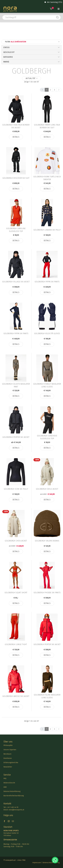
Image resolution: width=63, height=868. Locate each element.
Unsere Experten (10, 750)
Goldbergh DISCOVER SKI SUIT (16, 178)
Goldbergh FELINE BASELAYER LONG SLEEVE (47, 696)
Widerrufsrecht (9, 783)
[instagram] (9, 821)
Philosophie (8, 745)
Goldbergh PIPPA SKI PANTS (47, 282)
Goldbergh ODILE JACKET (47, 489)
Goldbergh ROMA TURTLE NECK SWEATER (47, 178)
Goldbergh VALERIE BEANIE (47, 541)
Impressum (37, 863)
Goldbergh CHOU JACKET (16, 541)
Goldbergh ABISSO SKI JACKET (16, 696)
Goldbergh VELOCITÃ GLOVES (47, 334)
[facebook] (4, 821)
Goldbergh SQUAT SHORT (16, 593)
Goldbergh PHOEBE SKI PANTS (47, 593)
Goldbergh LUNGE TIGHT (16, 644)
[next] (59, 90)
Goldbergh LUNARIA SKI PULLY (47, 230)
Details (16, 137)
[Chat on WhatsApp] (55, 860)
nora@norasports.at (16, 810)
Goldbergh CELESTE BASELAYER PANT (16, 385)
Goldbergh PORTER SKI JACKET (16, 437)
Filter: (32, 42)
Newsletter (8, 767)
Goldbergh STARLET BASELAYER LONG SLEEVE (47, 385)
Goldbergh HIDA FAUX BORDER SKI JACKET (16, 126)
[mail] (13, 821)
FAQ (5, 778)
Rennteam (7, 754)
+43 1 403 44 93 (13, 807)
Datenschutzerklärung (12, 791)
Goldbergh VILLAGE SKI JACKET (16, 282)
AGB (5, 787)
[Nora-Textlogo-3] (10, 7)
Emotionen (8, 758)
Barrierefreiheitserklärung (14, 796)
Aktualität (31, 78)
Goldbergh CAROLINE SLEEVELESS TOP (16, 230)
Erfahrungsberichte (11, 763)
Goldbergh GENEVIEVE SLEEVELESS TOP (47, 437)
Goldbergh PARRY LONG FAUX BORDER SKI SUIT (47, 126)
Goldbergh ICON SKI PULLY (16, 489)
